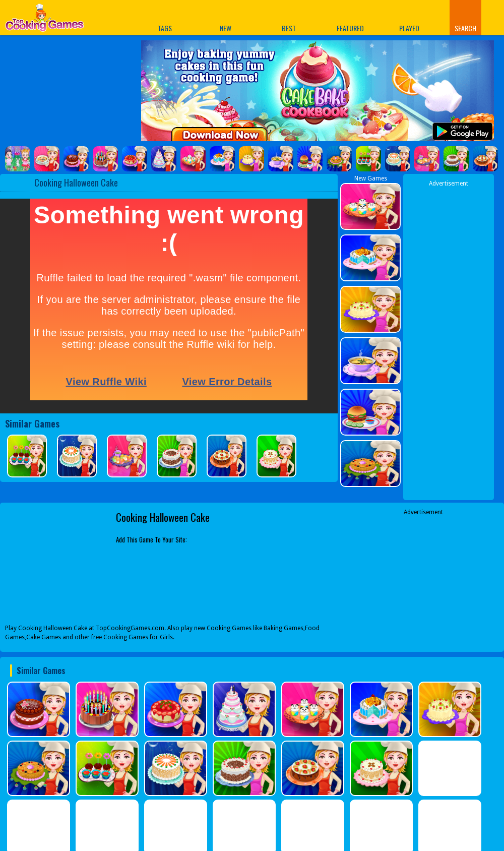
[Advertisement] (423, 580)
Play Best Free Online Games (45, 20)
